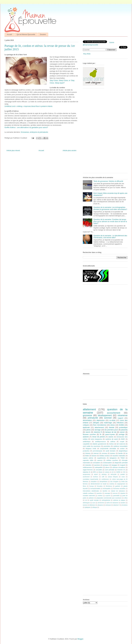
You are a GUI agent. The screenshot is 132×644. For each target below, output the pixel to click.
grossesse (87, 415)
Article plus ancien (70, 150)
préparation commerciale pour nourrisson (109, 498)
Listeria (107, 472)
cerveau (104, 453)
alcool (96, 474)
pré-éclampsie (97, 451)
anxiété (123, 474)
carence (100, 460)
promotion (107, 446)
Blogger (80, 639)
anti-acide (114, 474)
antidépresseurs (100, 441)
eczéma (112, 484)
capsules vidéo (88, 460)
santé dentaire (111, 451)
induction (88, 465)
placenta (124, 430)
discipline (94, 482)
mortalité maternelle (89, 496)
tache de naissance (113, 503)
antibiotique (87, 441)
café (103, 477)
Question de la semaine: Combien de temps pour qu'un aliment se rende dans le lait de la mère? (110, 221)
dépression (101, 420)
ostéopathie (99, 467)
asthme (113, 441)
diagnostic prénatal (121, 463)
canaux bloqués (113, 477)
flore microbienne (100, 425)
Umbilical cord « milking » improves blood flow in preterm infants (28, 106)
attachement (99, 427)
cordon (122, 448)
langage (114, 465)
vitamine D (98, 432)
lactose (94, 456)
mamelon (99, 493)
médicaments (87, 467)
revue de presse (99, 437)
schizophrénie (106, 500)
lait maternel (121, 444)
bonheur (96, 477)
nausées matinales (119, 456)
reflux (126, 498)
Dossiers (43, 34)
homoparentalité (95, 489)
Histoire (88, 453)
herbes (111, 444)
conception (96, 463)
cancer (122, 432)
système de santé (112, 439)
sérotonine (101, 503)
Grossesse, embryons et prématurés (34, 132)
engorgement (121, 484)
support (120, 418)
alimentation (87, 420)
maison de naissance (118, 491)
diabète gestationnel (99, 444)
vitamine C (116, 505)
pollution (91, 498)
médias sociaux (105, 456)
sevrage (98, 430)
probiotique (123, 427)
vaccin (88, 432)
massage (107, 493)
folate (87, 456)
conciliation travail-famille (91, 479)
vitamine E (86, 472)
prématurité (93, 418)
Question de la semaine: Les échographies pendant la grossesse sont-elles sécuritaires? (110, 208)
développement (105, 415)
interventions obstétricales (91, 491)
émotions (125, 505)
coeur (123, 477)
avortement (86, 477)
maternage (108, 423)
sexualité (99, 470)
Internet (96, 453)
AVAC (123, 439)
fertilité (121, 425)
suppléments (101, 458)
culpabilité (86, 444)
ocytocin (108, 496)
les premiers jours (111, 430)
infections (120, 423)
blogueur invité (91, 448)
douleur (113, 453)
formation (100, 486)
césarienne (123, 415)
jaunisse (97, 465)
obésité (112, 427)
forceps (92, 486)
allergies (96, 423)
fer (127, 453)
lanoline (105, 491)
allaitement (89, 409)
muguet (122, 465)
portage (122, 434)
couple (122, 441)
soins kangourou (96, 439)
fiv (101, 434)
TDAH (123, 458)
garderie (118, 486)
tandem (123, 503)
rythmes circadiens (119, 467)
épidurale (86, 427)
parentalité (116, 496)
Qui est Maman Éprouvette (26, 34)
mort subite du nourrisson (92, 446)
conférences (105, 479)
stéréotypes (86, 503)
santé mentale (94, 500)
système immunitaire (120, 446)
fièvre (84, 486)
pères (88, 430)
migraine (123, 493)
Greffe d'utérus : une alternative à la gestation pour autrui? (26, 127)
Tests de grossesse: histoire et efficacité (108, 181)
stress (113, 425)
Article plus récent (13, 150)
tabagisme (113, 458)
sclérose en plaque (119, 500)
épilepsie (88, 507)
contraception (107, 463)
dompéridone (103, 482)
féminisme (109, 486)
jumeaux (106, 465)
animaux (104, 474)
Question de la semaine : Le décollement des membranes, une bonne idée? (110, 237)
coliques (86, 425)
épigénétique (123, 451)
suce (94, 503)
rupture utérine (88, 458)
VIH (124, 472)
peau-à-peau (110, 434)
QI (113, 472)
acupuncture (87, 474)
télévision (92, 505)
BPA (94, 472)
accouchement (114, 413)
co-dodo (112, 420)
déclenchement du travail (99, 484)
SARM (118, 472)
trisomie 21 (121, 470)
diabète (111, 437)
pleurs (107, 467)
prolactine (86, 451)
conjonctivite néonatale (108, 448)
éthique (95, 507)
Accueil (9, 34)
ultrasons (100, 505)
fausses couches (89, 434)
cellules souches (112, 460)
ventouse (108, 505)
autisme (86, 437)
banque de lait (111, 432)
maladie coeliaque (88, 493)
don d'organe (114, 482)
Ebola (100, 472)
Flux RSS (87, 54)
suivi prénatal (110, 470)
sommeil (108, 418)
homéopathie (107, 489)
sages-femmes (88, 470)
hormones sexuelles (119, 489)
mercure (115, 493)
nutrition (100, 496)
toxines (85, 505)
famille (120, 453)
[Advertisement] (91, 132)
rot (86, 500)
